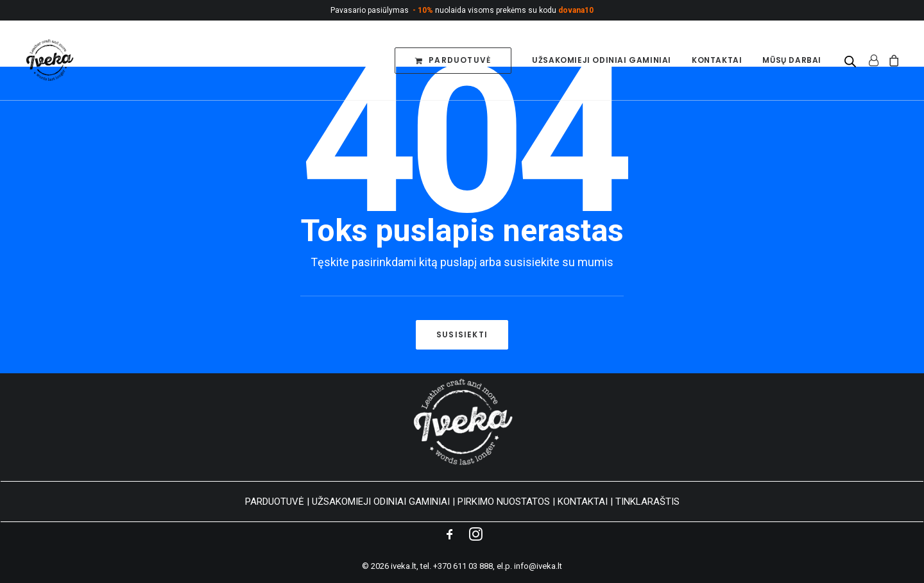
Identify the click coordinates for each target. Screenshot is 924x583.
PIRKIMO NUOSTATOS (504, 502)
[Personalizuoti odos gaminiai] (49, 60)
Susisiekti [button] (462, 334)
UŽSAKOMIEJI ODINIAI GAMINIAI (381, 502)
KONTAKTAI (583, 502)
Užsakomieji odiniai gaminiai (602, 60)
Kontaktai (717, 60)
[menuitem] (453, 60)
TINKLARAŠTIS (647, 502)
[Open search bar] (851, 61)
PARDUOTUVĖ (275, 502)
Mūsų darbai (792, 60)
